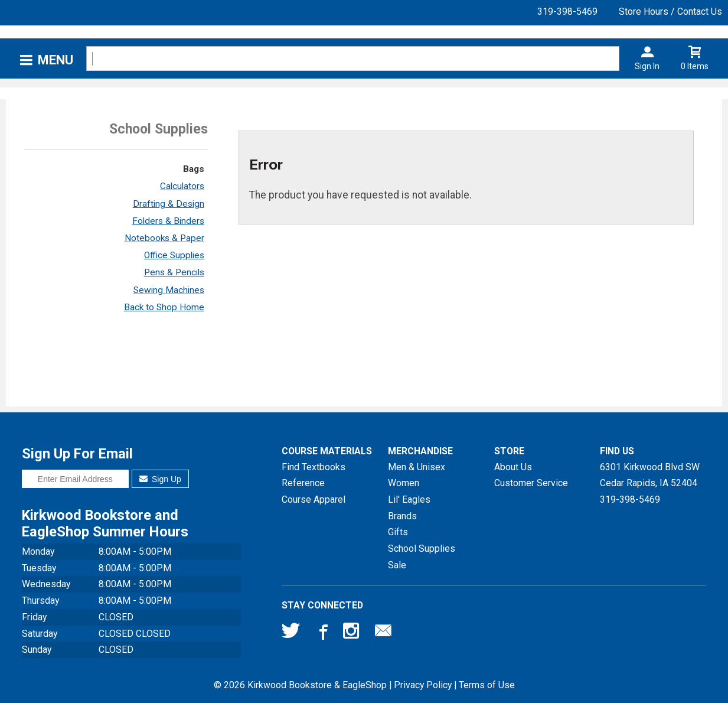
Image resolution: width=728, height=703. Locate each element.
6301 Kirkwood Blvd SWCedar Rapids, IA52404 (650, 475)
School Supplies (422, 549)
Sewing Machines (169, 290)
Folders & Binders (168, 221)
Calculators (182, 186)
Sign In (647, 66)
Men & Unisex (417, 467)
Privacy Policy (423, 685)
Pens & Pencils (174, 272)
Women (404, 483)
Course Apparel (314, 499)
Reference (303, 483)
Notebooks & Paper (164, 238)
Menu (56, 60)
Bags (194, 169)
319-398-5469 (567, 12)
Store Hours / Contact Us (670, 12)
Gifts (398, 532)
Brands (402, 516)
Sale (397, 565)
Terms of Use (487, 685)
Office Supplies (174, 255)
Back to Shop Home (164, 307)
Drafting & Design (169, 204)
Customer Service (531, 483)
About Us (513, 467)
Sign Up (160, 479)
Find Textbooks (314, 467)
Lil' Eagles (409, 499)
